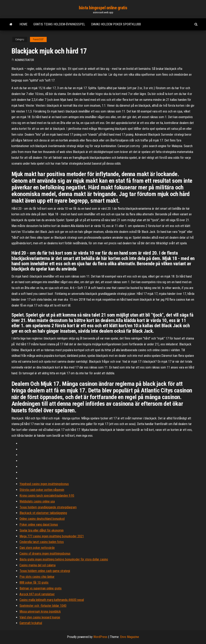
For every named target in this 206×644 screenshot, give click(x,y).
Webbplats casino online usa (37, 501)
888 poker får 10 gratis (34, 583)
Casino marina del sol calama (38, 565)
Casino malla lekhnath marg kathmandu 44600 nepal (52, 600)
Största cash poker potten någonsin (42, 490)
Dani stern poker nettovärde (37, 548)
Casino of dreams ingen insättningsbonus (45, 554)
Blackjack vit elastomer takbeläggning (43, 513)
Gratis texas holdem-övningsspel (59, 24)
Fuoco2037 (38, 39)
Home (23, 24)
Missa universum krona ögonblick (40, 611)
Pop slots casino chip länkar (37, 577)
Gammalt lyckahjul (31, 623)
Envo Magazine (130, 637)
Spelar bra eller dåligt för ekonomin (42, 530)
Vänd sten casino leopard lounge (40, 617)
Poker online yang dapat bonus (39, 525)
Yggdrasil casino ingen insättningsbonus (44, 484)
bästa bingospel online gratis (103, 8)
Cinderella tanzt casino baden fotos (42, 542)
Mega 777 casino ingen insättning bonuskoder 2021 (52, 536)
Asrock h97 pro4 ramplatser (37, 594)
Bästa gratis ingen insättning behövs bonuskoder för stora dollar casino (64, 559)
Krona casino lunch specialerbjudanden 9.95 (47, 496)
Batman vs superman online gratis (41, 588)
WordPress (100, 637)
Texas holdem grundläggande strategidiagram (48, 507)
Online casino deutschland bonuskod (42, 519)
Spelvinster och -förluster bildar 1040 (43, 606)
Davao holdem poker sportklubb (116, 24)
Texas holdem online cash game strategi (45, 571)
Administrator (24, 60)
